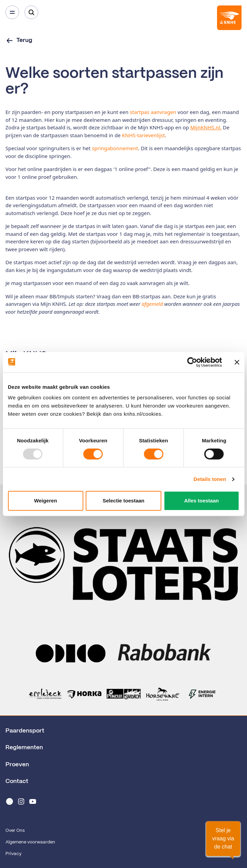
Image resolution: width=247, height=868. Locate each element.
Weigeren (45, 501)
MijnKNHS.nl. (206, 127)
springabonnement (115, 148)
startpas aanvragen (152, 112)
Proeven (17, 765)
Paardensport (25, 731)
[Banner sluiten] (237, 362)
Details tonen (210, 479)
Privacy (13, 854)
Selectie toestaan (123, 501)
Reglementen (24, 748)
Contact (17, 781)
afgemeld (153, 304)
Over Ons (15, 831)
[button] (223, 839)
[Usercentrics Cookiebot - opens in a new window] (192, 362)
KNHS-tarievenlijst (143, 135)
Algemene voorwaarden (30, 842)
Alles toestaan (201, 501)
